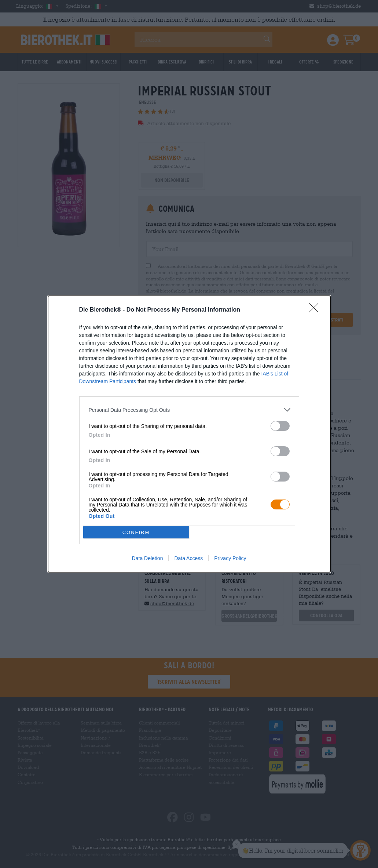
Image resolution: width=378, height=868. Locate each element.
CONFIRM (136, 532)
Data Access (188, 558)
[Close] (316, 310)
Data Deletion (148, 558)
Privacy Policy (230, 558)
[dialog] (189, 434)
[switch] (280, 426)
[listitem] (189, 410)
